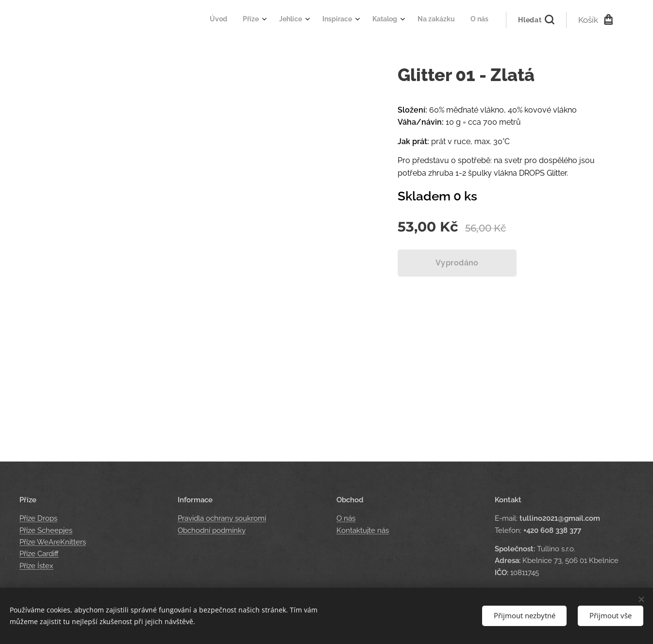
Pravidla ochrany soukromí (222, 519)
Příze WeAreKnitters (53, 542)
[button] (536, 20)
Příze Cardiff (39, 554)
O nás (346, 519)
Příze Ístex (36, 566)
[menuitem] (378, 20)
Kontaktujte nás (363, 530)
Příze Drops (38, 519)
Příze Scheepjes (46, 530)
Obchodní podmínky (212, 530)
